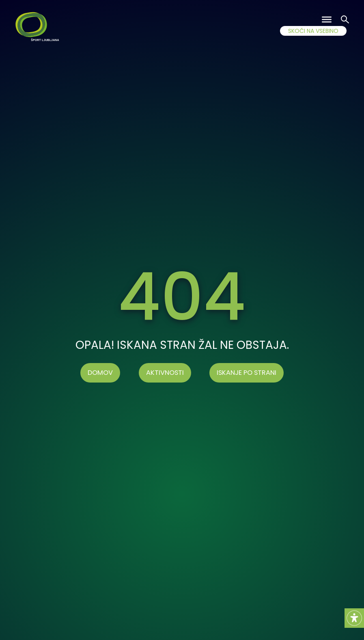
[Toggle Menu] (327, 19)
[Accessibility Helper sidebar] (354, 618)
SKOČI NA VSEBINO (313, 31)
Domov (100, 373)
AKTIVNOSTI (165, 373)
